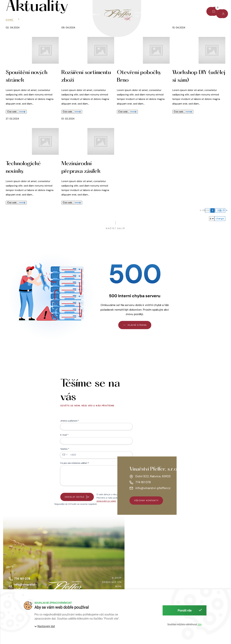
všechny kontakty (146, 500)
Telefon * (65, 449)
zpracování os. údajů (106, 501)
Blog (178, 13)
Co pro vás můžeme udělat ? (74, 463)
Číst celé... (16, 112)
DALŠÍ (223, 211)
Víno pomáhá (91, 14)
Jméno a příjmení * (70, 421)
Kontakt (195, 13)
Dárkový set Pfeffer (61, 14)
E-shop (13, 14)
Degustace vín (142, 14)
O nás (163, 14)
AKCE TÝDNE (33, 14)
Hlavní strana (135, 325)
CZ (64, 455)
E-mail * (64, 435)
